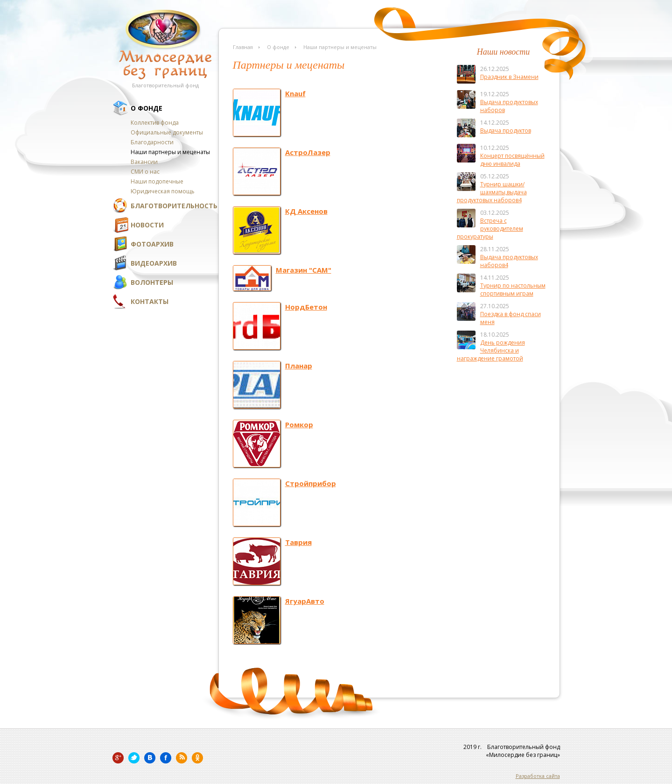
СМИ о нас (145, 172)
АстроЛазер (308, 152)
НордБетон (306, 307)
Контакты (150, 301)
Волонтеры (152, 282)
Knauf (295, 93)
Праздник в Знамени (509, 77)
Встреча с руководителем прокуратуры (490, 229)
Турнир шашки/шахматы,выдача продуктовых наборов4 (492, 192)
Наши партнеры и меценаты (170, 152)
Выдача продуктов (506, 131)
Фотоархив (152, 244)
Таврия (298, 542)
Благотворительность (174, 206)
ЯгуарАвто (305, 601)
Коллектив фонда (155, 123)
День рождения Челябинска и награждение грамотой (491, 350)
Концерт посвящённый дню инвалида (512, 160)
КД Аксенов (306, 211)
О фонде (147, 108)
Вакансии (144, 162)
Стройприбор (311, 483)
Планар (299, 366)
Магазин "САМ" (304, 270)
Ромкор (299, 424)
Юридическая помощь (163, 191)
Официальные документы (167, 132)
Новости (147, 225)
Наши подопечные (157, 181)
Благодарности (152, 142)
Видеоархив (154, 263)
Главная (243, 47)
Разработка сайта (538, 776)
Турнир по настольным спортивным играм (513, 290)
